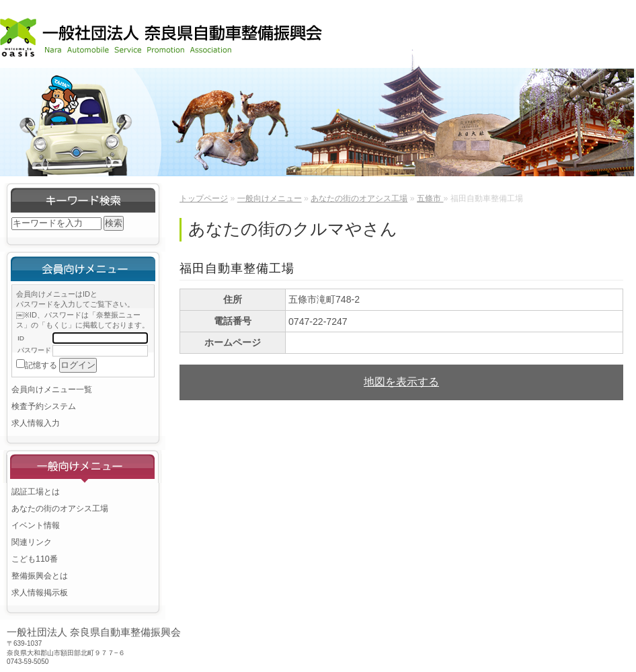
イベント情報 (36, 525)
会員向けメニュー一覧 (52, 389)
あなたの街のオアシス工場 (60, 509)
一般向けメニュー (270, 198)
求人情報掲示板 (40, 593)
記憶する (41, 365)
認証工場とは (36, 492)
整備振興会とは (40, 576)
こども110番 (35, 559)
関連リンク (32, 542)
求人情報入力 (36, 423)
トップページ (204, 198)
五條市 (430, 198)
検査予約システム (44, 406)
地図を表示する (401, 382)
